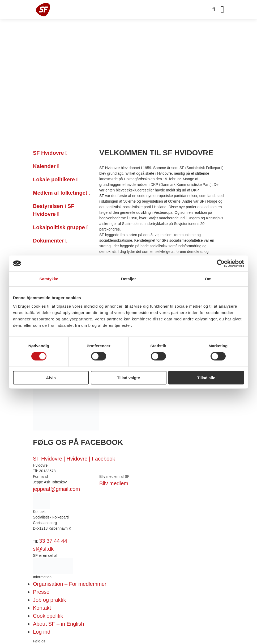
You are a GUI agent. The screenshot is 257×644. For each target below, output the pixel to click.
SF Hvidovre (50, 153)
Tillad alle (206, 377)
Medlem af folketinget (62, 193)
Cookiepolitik (48, 616)
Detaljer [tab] (128, 279)
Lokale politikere (56, 179)
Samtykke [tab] (49, 279)
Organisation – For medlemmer (70, 584)
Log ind (42, 632)
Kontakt (42, 608)
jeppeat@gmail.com (56, 489)
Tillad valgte (128, 377)
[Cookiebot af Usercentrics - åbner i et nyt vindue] (221, 264)
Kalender (46, 166)
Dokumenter (50, 241)
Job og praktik (50, 600)
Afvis (51, 377)
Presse (41, 592)
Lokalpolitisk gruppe (61, 227)
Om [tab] (208, 279)
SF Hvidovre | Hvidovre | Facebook (74, 459)
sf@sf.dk (43, 549)
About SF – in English (58, 624)
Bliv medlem (114, 483)
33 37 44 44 (53, 541)
